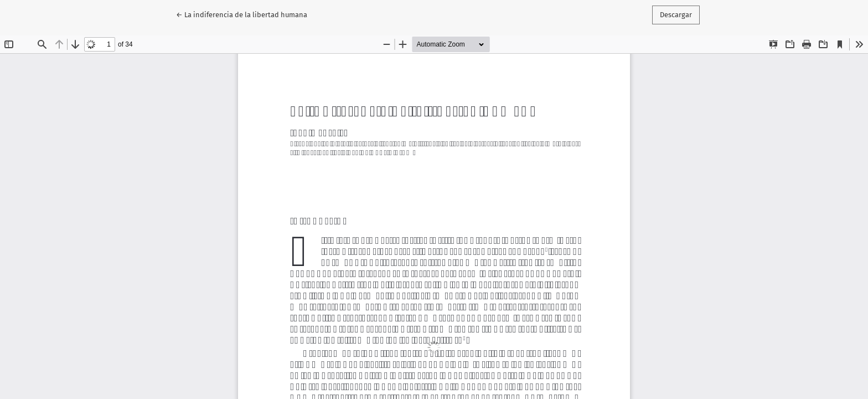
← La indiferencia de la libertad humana (242, 14)
